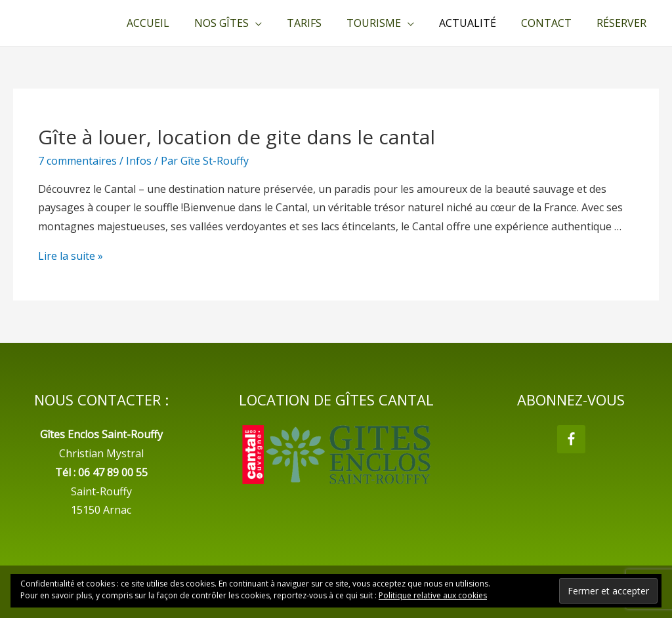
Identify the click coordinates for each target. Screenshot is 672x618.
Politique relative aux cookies (433, 595)
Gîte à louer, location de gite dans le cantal (237, 137)
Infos (139, 161)
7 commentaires (77, 161)
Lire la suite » (71, 256)
